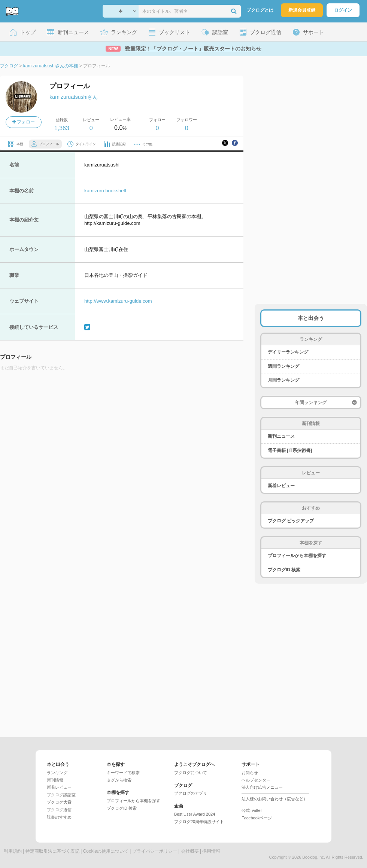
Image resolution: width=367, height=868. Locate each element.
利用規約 (13, 851)
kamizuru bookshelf (105, 191)
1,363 (62, 128)
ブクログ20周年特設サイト (199, 822)
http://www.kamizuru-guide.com (118, 301)
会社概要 (190, 851)
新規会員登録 (302, 10)
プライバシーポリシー (155, 851)
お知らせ (250, 773)
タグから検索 (119, 780)
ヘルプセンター (256, 780)
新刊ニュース (281, 436)
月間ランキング (283, 380)
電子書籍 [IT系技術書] (290, 450)
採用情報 (211, 851)
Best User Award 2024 (195, 814)
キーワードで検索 (123, 773)
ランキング (57, 773)
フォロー (24, 122)
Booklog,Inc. (314, 857)
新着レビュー (281, 486)
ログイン (343, 10)
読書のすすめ (59, 817)
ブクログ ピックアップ (291, 521)
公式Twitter (252, 810)
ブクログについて (191, 773)
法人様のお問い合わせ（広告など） (275, 799)
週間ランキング (283, 366)
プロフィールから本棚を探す (297, 556)
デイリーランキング (288, 352)
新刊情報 (55, 780)
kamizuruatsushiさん (74, 97)
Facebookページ (257, 818)
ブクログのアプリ (191, 793)
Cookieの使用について (106, 851)
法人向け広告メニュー (262, 787)
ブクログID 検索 (284, 570)
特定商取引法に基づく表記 (52, 851)
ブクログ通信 (59, 810)
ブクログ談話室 (61, 795)
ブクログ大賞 (59, 802)
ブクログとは (260, 10)
